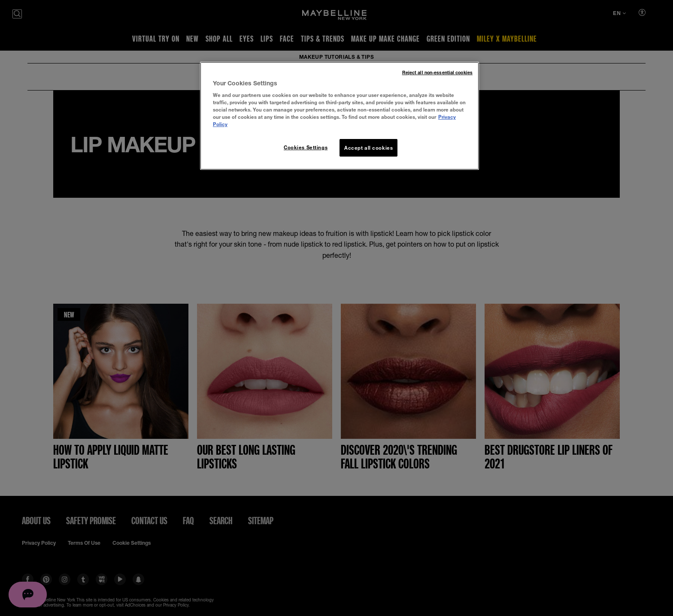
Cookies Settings (306, 147)
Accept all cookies (368, 148)
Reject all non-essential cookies (437, 72)
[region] (340, 116)
